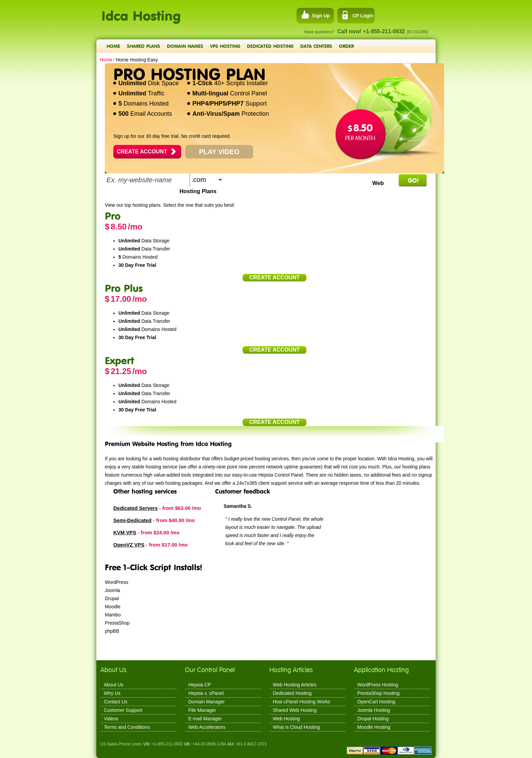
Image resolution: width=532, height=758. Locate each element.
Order (346, 46)
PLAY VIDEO (219, 152)
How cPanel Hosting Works (301, 702)
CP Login (363, 16)
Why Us (112, 693)
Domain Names (185, 46)
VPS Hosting (225, 46)
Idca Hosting (141, 12)
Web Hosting (286, 719)
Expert (119, 360)
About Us (114, 685)
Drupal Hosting (373, 719)
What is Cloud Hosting (296, 727)
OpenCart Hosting (376, 702)
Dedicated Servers (136, 508)
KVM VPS (125, 532)
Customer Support (123, 710)
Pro (113, 216)
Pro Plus (124, 288)
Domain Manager (206, 702)
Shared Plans (144, 46)
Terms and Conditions (127, 727)
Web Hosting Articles (295, 685)
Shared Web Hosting (295, 710)
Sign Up (321, 16)
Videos (111, 719)
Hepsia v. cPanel (206, 693)
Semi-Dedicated (132, 520)
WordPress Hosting (378, 685)
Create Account (142, 152)
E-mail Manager (205, 719)
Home (113, 46)
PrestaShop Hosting (378, 693)
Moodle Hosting (374, 727)
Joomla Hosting (374, 710)
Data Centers (316, 46)
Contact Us (116, 702)
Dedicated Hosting (270, 46)
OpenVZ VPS (129, 545)
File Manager (202, 710)
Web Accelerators (207, 727)
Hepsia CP (200, 685)
